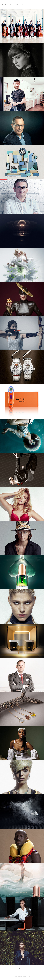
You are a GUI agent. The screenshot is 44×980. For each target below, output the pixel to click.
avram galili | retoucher (13, 4)
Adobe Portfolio (26, 976)
